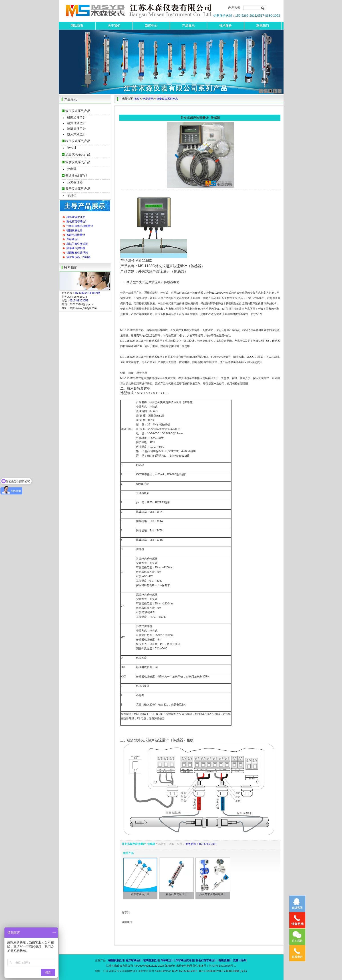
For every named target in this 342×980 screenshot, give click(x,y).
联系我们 (263, 26)
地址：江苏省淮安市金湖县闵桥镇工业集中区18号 (125, 971)
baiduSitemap (163, 971)
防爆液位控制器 (76, 248)
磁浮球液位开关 (76, 217)
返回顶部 (127, 922)
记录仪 (72, 195)
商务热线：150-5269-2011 (201, 844)
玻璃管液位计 (76, 129)
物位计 (72, 148)
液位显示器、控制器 (78, 257)
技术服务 (225, 26)
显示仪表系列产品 (78, 189)
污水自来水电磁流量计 (80, 226)
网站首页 (77, 26)
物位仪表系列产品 (78, 141)
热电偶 (72, 169)
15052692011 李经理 (88, 293)
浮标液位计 (73, 239)
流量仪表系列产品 (78, 154)
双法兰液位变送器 (77, 244)
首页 (137, 99)
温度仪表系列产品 (78, 162)
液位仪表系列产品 (78, 111)
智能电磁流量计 (76, 235)
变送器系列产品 (76, 175)
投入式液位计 (76, 134)
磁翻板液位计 (76, 118)
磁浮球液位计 (76, 123)
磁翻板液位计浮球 (77, 253)
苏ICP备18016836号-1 (222, 966)
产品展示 (188, 26)
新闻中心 (151, 26)
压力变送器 (75, 182)
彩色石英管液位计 (77, 222)
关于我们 (114, 26)
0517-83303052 (79, 301)
